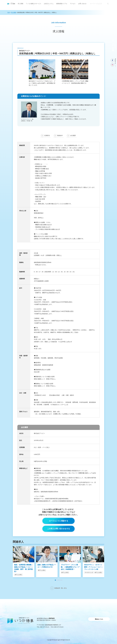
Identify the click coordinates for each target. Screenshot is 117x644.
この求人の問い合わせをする (59, 529)
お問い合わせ (82, 4)
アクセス (73, 4)
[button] (55, 580)
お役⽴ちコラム (49, 4)
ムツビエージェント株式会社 (46, 618)
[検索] (108, 4)
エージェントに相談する (59, 521)
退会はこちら (99, 619)
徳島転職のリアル (62, 4)
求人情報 (20, 4)
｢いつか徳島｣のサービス (34, 4)
